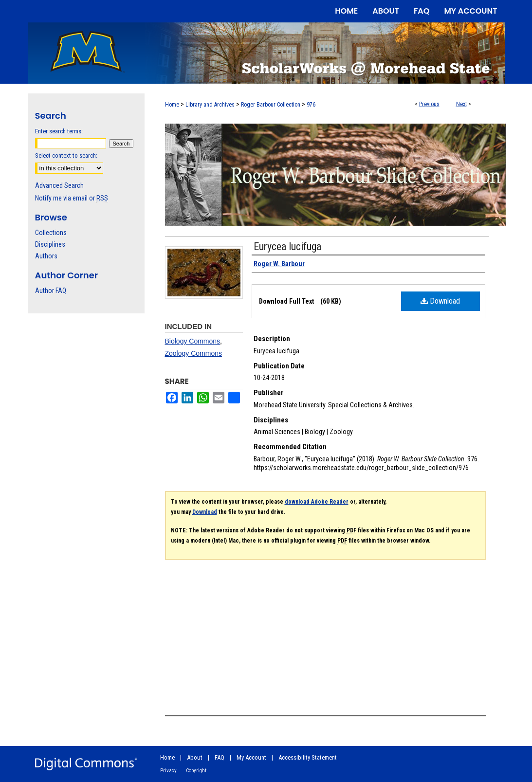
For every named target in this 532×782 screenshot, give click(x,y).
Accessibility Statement (308, 757)
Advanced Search (59, 185)
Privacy (168, 771)
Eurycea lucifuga (287, 246)
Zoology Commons (194, 353)
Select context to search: (66, 155)
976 (311, 105)
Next (461, 104)
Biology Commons (193, 341)
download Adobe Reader (317, 502)
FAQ (220, 757)
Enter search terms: (59, 131)
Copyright (196, 771)
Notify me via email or (72, 198)
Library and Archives (210, 105)
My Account (251, 757)
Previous (429, 104)
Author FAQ (51, 291)
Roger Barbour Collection (271, 105)
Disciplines (50, 244)
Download (440, 301)
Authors (46, 256)
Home (172, 105)
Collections (51, 233)
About (195, 757)
